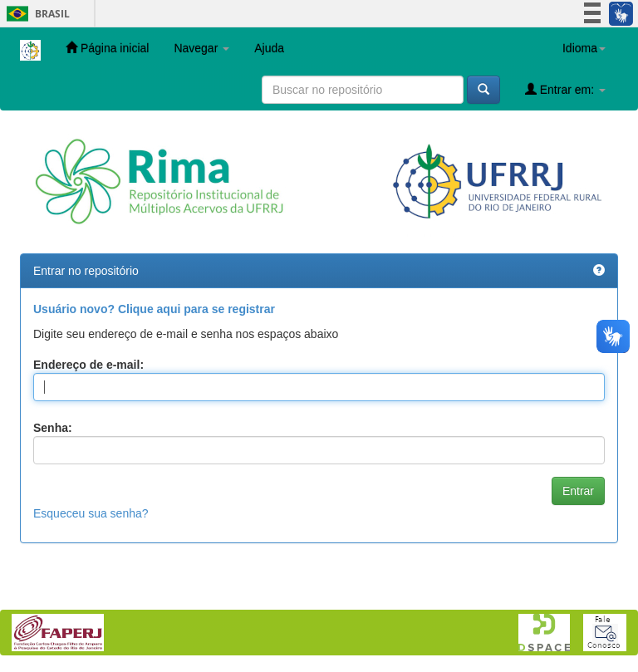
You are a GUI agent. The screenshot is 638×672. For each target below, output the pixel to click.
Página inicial (107, 48)
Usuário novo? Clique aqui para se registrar (154, 309)
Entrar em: (565, 89)
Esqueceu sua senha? (91, 513)
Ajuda (269, 48)
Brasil (35, 14)
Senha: (53, 428)
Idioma (584, 48)
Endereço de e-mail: (88, 365)
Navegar (201, 48)
